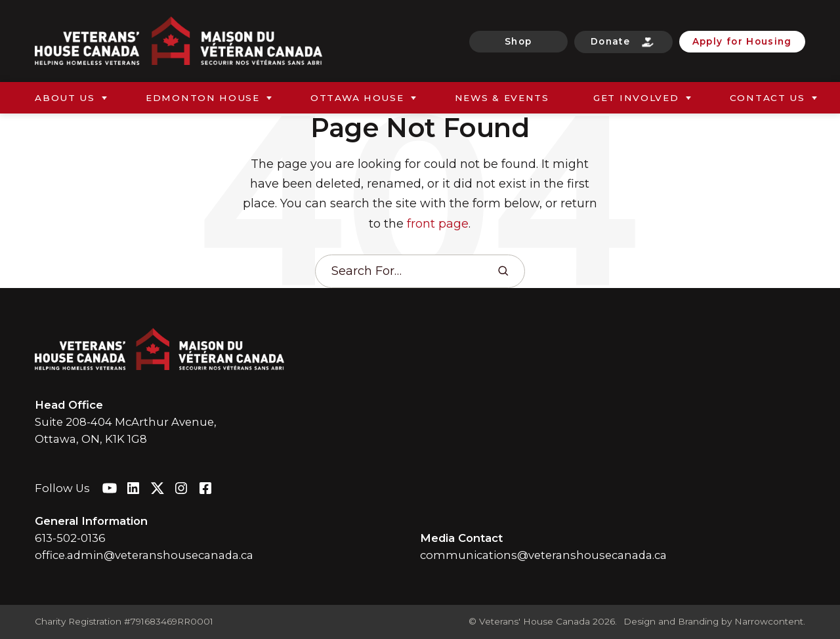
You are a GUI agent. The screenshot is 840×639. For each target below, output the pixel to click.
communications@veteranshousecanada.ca (543, 555)
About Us (65, 98)
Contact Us (767, 98)
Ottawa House (357, 98)
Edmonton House (203, 98)
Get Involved (636, 98)
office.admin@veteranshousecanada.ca (144, 555)
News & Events (502, 98)
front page (438, 223)
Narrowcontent (769, 621)
